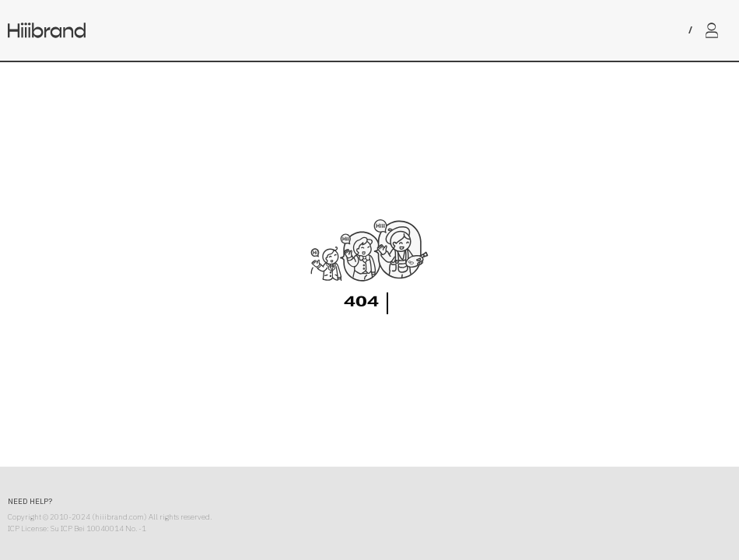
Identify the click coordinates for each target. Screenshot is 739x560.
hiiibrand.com (119, 517)
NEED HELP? (30, 501)
